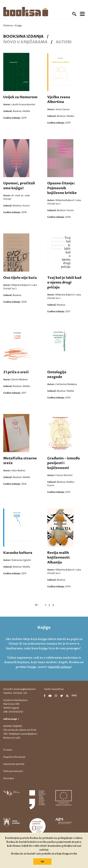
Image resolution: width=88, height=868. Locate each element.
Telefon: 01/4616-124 (15, 693)
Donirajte (9, 778)
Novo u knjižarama (25, 42)
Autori (64, 42)
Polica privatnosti (13, 771)
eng (74, 696)
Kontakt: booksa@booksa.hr (20, 689)
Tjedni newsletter (54, 689)
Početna (8, 26)
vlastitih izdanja (59, 667)
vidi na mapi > (11, 719)
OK (42, 862)
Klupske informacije (14, 757)
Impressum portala (14, 764)
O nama (8, 750)
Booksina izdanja (23, 36)
